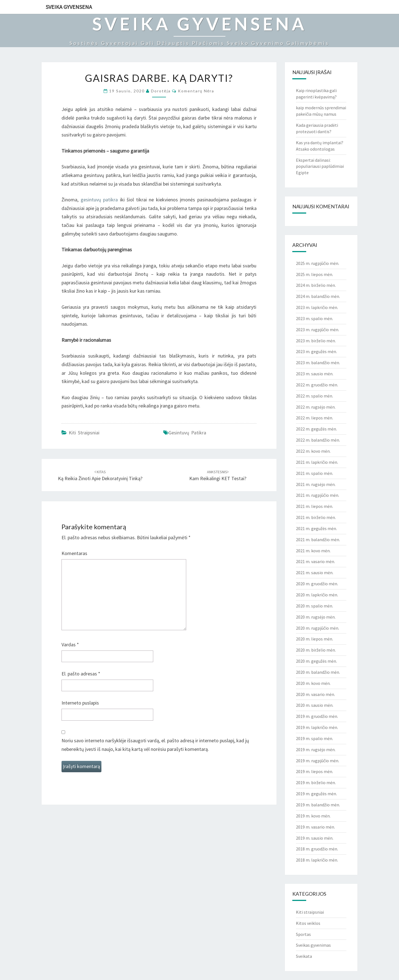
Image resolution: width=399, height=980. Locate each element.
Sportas (303, 934)
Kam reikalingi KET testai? (218, 476)
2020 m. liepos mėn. (314, 639)
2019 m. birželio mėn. (316, 783)
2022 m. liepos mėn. (314, 418)
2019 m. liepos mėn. (314, 771)
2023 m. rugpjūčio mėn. (318, 330)
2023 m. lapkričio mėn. (317, 307)
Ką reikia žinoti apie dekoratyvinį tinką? (100, 476)
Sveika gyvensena (69, 7)
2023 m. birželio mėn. (316, 341)
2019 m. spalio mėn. (314, 738)
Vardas (70, 645)
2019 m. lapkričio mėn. (317, 727)
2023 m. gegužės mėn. (316, 351)
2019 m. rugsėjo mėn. (316, 749)
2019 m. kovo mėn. (313, 816)
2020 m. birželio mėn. (316, 650)
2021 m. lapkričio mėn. (317, 462)
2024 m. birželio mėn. (316, 285)
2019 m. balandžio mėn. (318, 805)
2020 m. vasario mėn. (315, 694)
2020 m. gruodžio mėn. (317, 584)
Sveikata (304, 956)
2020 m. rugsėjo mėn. (316, 617)
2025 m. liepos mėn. (314, 274)
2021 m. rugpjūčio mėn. (318, 495)
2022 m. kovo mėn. (313, 451)
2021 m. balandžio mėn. (318, 540)
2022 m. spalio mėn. (314, 396)
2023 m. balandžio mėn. (318, 363)
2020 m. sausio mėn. (315, 705)
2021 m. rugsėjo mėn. (316, 484)
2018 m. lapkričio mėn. (317, 860)
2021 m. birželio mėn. (316, 517)
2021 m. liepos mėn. (314, 506)
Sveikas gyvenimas (313, 945)
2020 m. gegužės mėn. (316, 661)
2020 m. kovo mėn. (313, 683)
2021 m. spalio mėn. (314, 473)
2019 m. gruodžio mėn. (317, 716)
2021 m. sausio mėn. (315, 573)
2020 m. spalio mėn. (314, 606)
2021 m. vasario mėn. (315, 561)
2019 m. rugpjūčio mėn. (318, 761)
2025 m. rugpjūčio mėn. (318, 263)
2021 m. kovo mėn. (313, 551)
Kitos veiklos (308, 923)
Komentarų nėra (196, 91)
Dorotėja (161, 91)
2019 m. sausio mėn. (315, 838)
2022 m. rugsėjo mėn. (316, 407)
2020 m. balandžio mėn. (318, 672)
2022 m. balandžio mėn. (318, 440)
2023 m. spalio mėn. (314, 318)
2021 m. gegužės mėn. (316, 528)
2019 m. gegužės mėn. (316, 794)
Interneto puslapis (80, 703)
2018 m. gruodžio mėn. (317, 849)
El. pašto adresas (81, 674)
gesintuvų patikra (99, 200)
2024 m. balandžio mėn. (318, 296)
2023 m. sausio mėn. (315, 374)
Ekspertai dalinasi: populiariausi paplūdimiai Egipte (320, 166)
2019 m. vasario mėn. (315, 827)
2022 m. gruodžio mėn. (317, 385)
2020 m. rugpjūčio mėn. (318, 628)
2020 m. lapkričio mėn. (317, 595)
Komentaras (74, 553)
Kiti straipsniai (84, 433)
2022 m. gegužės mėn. (316, 429)
